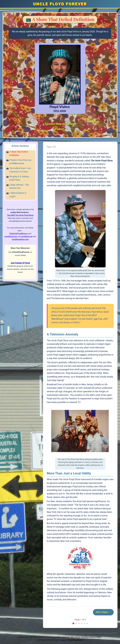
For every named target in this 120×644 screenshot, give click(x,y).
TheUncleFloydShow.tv (19, 234)
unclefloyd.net (27, 237)
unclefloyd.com (11, 237)
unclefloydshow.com (20, 239)
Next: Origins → (103, 612)
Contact (63, 640)
